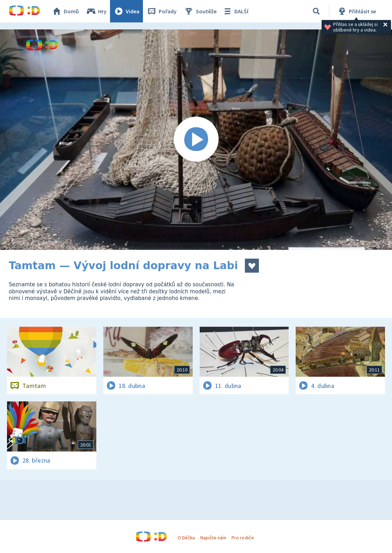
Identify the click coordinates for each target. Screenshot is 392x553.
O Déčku (186, 538)
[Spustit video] (196, 140)
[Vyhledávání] (316, 11)
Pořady (161, 11)
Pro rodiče (243, 538)
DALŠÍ (235, 11)
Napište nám (213, 538)
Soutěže (200, 11)
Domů (65, 11)
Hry (96, 11)
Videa (126, 11)
